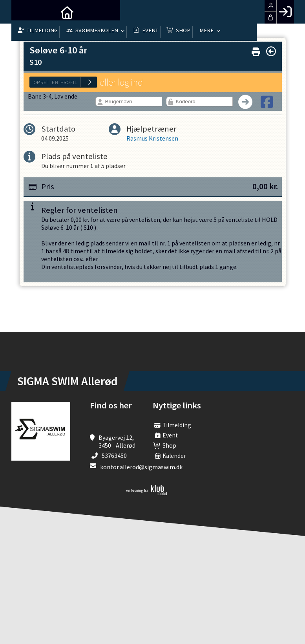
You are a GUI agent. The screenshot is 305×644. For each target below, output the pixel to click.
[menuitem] (23, 12)
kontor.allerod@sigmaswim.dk (141, 467)
